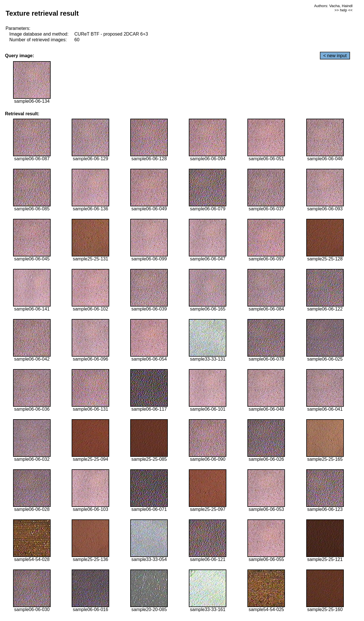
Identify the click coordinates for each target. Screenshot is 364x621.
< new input (335, 56)
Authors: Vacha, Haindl (333, 6)
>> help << (344, 10)
